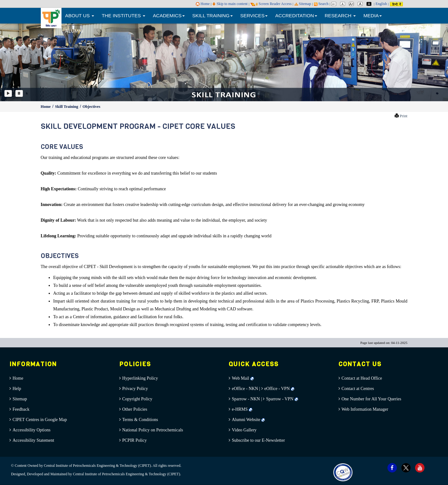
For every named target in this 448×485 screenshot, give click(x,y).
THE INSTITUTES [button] (123, 16)
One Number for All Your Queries (372, 399)
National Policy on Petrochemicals (153, 430)
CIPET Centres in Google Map (40, 420)
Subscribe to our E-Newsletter (258, 440)
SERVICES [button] (254, 16)
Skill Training (67, 107)
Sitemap (303, 4)
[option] (224, 62)
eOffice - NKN (245, 389)
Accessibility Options (32, 430)
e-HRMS (242, 409)
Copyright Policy (137, 399)
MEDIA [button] (373, 16)
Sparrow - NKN (246, 399)
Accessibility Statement (33, 440)
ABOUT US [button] (80, 16)
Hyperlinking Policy (140, 378)
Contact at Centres (358, 389)
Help (17, 389)
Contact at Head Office (362, 378)
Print (404, 116)
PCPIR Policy (135, 440)
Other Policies (135, 409)
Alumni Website (248, 420)
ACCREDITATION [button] (296, 16)
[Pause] (19, 93)
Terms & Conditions (140, 420)
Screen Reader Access (271, 4)
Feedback (21, 409)
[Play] (8, 93)
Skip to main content (230, 4)
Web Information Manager (365, 409)
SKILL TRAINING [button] (213, 16)
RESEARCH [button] (340, 16)
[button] (22, 62)
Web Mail (243, 378)
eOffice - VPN (277, 389)
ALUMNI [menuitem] (74, 31)
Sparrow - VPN (280, 399)
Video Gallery (244, 430)
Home (203, 4)
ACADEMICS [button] (169, 16)
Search (321, 4)
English (381, 4)
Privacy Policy (135, 389)
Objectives (91, 107)
